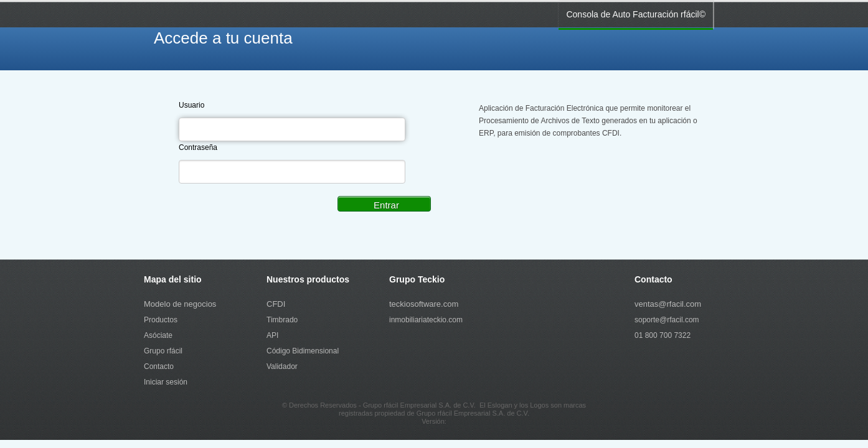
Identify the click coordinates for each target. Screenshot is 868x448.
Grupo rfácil (163, 351)
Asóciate (158, 335)
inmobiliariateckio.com (426, 320)
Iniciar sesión (166, 382)
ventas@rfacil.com (668, 304)
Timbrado (282, 320)
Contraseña (198, 147)
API (272, 335)
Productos (161, 320)
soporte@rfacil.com (667, 320)
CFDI (276, 304)
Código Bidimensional (303, 351)
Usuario (191, 105)
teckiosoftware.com (424, 304)
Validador (282, 366)
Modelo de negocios (180, 304)
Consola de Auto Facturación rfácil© (636, 14)
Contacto (159, 366)
